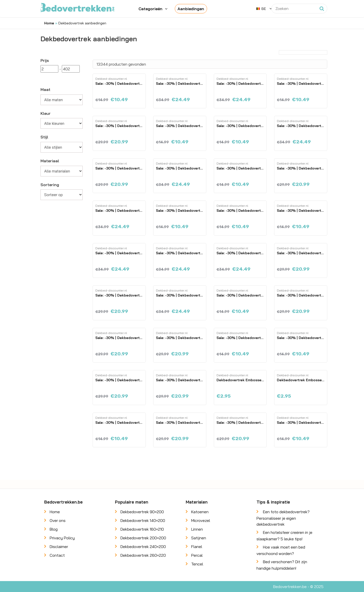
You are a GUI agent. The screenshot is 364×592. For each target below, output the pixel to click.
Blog (54, 529)
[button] (264, 9)
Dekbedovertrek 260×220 (143, 555)
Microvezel (201, 520)
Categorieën (150, 9)
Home (49, 23)
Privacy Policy (62, 538)
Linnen (197, 529)
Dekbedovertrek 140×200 (143, 520)
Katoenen (200, 512)
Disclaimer (59, 547)
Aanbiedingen (191, 9)
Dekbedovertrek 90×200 (142, 512)
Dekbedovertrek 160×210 (142, 529)
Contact (57, 555)
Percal (197, 555)
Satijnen (199, 538)
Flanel (197, 547)
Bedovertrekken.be (290, 587)
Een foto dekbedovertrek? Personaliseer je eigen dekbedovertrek (283, 518)
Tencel (197, 564)
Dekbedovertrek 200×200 (143, 538)
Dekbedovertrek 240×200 (143, 547)
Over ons (58, 520)
